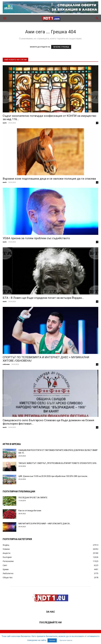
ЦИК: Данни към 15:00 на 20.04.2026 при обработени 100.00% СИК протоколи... (53, 476)
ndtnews (6, 364)
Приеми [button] (52, 640)
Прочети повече (66, 640)
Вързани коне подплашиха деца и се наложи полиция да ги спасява (49, 179)
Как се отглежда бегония (30, 511)
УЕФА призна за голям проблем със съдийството (36, 238)
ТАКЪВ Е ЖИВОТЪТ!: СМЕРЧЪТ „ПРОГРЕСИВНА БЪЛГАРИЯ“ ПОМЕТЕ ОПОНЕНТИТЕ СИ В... (58, 463)
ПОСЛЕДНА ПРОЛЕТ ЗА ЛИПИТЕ (33, 498)
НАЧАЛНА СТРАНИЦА (61, 47)
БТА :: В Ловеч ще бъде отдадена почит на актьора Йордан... (43, 298)
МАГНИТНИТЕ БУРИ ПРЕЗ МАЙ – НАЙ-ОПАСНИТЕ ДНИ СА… (45, 524)
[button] (5, 18)
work (5, 123)
